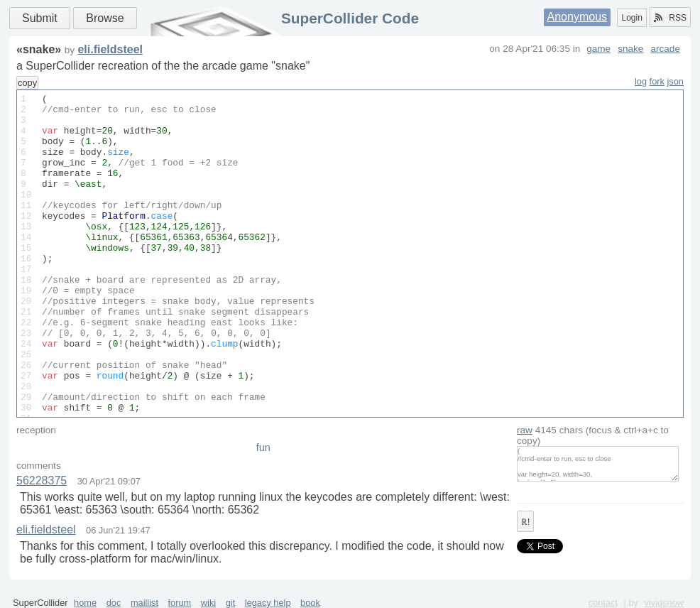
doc (114, 603)
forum (180, 603)
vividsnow (664, 603)
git (231, 603)
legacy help (268, 603)
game (598, 49)
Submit (40, 18)
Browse (105, 18)
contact (603, 603)
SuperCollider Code (350, 18)
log (641, 81)
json (676, 81)
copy (27, 83)
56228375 (42, 481)
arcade (665, 49)
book (310, 603)
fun (263, 447)
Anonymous (578, 17)
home (85, 603)
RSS (670, 18)
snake (630, 49)
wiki (208, 603)
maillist (144, 603)
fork (657, 81)
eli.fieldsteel (110, 49)
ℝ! (525, 522)
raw (525, 430)
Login (631, 18)
